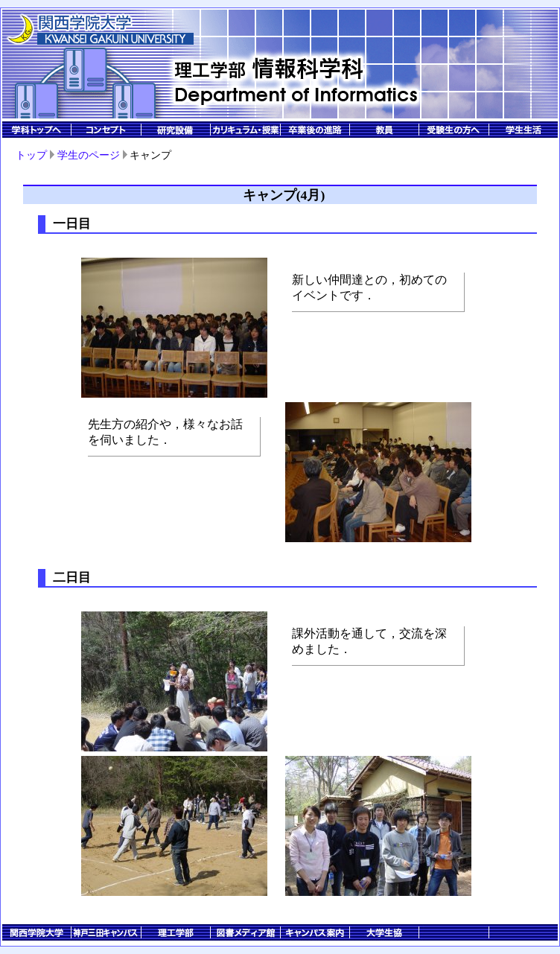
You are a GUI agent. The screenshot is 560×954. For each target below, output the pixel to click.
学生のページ (89, 155)
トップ (31, 155)
